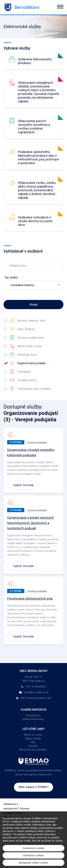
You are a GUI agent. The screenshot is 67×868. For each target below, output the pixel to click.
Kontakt (33, 746)
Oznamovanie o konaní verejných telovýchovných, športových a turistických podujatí (31, 523)
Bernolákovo (21, 7)
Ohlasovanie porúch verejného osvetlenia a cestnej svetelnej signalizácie (34, 127)
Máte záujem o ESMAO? (33, 787)
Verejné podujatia (37, 442)
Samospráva (33, 715)
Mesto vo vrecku (33, 735)
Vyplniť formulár (23, 485)
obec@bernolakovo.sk (36, 692)
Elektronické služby (33, 719)
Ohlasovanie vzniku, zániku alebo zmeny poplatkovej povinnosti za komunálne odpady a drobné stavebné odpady (37, 190)
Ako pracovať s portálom (33, 750)
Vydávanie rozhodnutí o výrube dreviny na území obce (35, 221)
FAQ (33, 742)
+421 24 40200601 (36, 687)
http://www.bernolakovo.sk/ (36, 698)
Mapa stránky (33, 738)
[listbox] (33, 285)
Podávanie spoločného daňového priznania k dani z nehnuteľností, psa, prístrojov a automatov (39, 157)
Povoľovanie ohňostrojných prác (30, 599)
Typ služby (11, 277)
